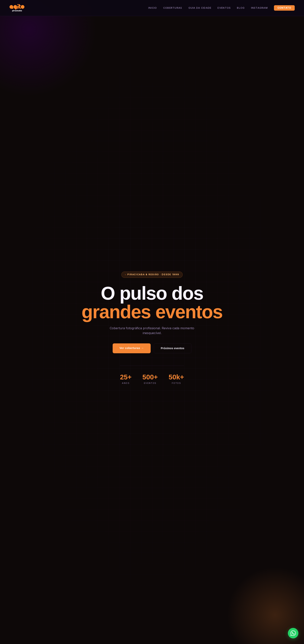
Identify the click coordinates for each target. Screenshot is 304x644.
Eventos (224, 8)
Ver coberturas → (132, 348)
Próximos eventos (172, 348)
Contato (284, 8)
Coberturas (173, 8)
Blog (241, 8)
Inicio (153, 8)
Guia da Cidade (200, 8)
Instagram (260, 8)
